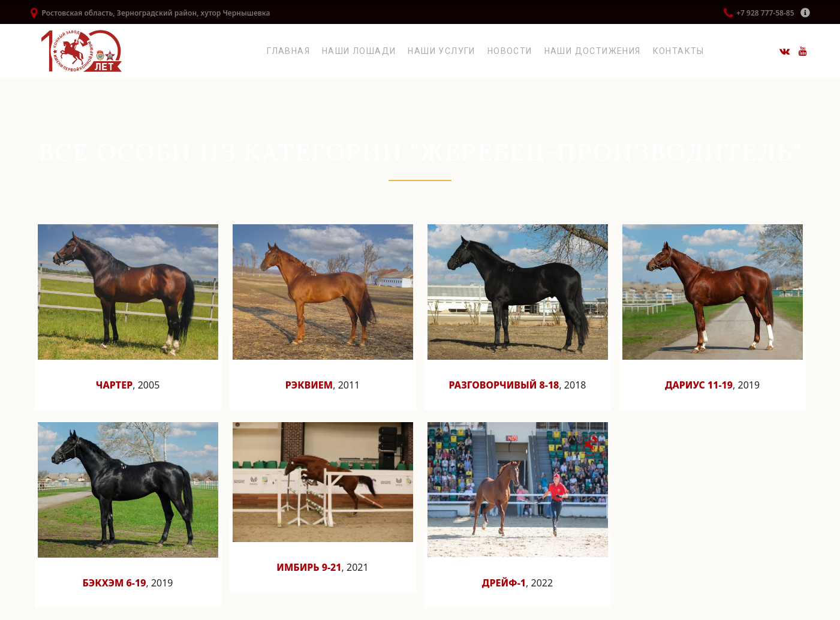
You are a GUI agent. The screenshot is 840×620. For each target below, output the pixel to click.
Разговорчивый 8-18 (504, 385)
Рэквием (309, 385)
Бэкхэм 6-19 (114, 583)
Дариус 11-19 (699, 385)
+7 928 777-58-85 (765, 13)
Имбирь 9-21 (309, 567)
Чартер (115, 385)
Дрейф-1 (504, 583)
